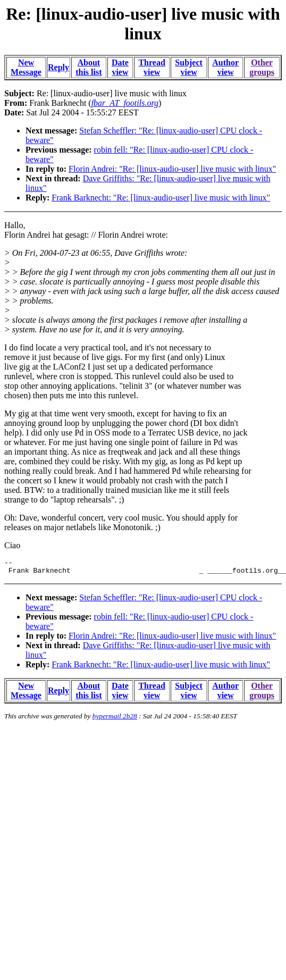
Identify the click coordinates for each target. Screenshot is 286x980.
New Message (26, 67)
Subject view (189, 67)
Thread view (152, 67)
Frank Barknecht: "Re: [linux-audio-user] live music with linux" (161, 198)
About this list (89, 67)
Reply (58, 67)
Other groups (262, 67)
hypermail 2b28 (115, 719)
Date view (120, 67)
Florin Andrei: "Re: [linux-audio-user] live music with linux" (172, 169)
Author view (225, 67)
